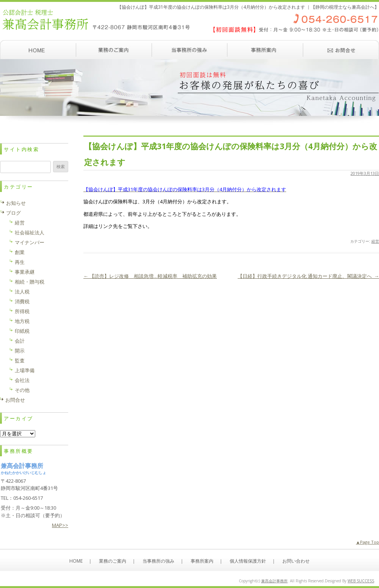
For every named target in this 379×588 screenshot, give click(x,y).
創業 (20, 252)
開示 (20, 351)
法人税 (22, 292)
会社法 (22, 380)
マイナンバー (30, 242)
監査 (20, 360)
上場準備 (25, 370)
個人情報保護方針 (248, 561)
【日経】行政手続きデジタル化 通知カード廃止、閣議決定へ (308, 276)
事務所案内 (265, 50)
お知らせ (16, 203)
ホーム (38, 50)
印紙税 (22, 331)
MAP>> (60, 525)
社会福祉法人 (30, 232)
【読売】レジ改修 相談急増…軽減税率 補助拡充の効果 (150, 276)
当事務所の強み (189, 50)
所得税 (22, 311)
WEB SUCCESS (361, 581)
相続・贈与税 (30, 282)
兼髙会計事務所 (274, 581)
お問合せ (15, 400)
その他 (22, 390)
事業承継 (25, 272)
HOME (76, 561)
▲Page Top (367, 542)
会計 (20, 341)
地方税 (22, 321)
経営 (375, 241)
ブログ (13, 213)
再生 (20, 262)
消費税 (22, 301)
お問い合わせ (341, 50)
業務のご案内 (114, 50)
